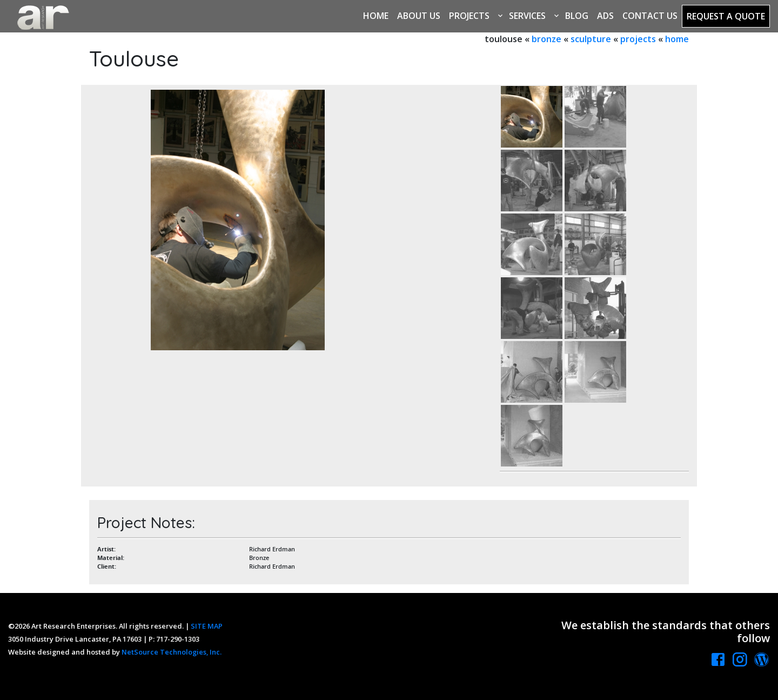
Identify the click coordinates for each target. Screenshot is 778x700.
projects (638, 39)
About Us (419, 16)
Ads (605, 16)
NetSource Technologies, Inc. (172, 652)
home (677, 39)
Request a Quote (726, 16)
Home (376, 16)
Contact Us (650, 16)
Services (527, 16)
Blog (577, 16)
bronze (546, 39)
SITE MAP (207, 626)
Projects (469, 16)
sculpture (591, 39)
